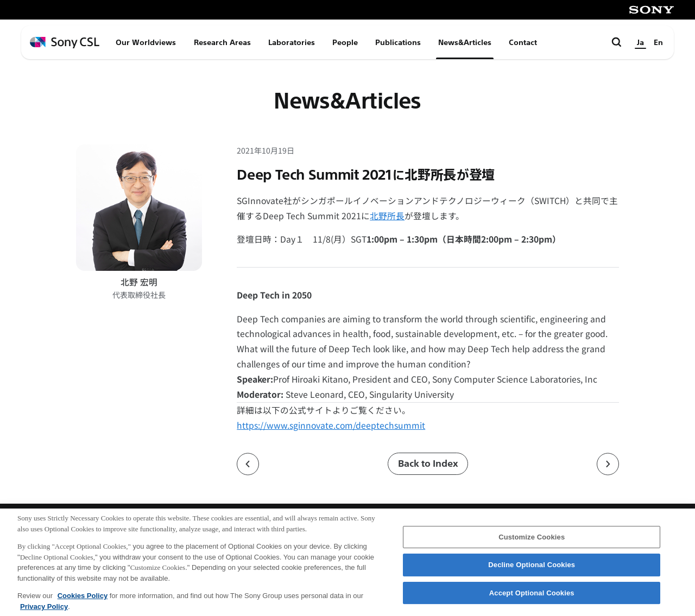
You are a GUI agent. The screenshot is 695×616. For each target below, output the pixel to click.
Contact (523, 42)
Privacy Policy (44, 612)
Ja (640, 42)
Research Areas (222, 42)
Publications (398, 42)
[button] (428, 295)
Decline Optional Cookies (532, 571)
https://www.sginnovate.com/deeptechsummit (331, 425)
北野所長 (387, 216)
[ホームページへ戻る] (65, 43)
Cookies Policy (83, 601)
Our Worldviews (146, 42)
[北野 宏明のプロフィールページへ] (139, 207)
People (345, 42)
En (658, 42)
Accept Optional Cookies (532, 598)
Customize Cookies (532, 542)
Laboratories (292, 42)
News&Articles (465, 42)
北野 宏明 (139, 282)
